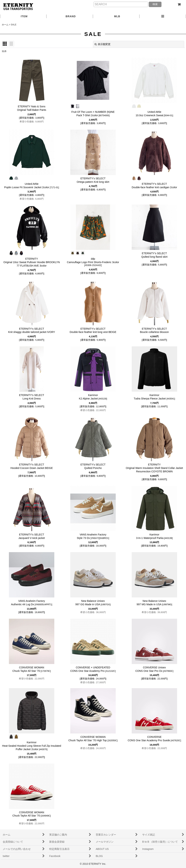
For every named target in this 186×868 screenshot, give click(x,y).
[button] (163, 17)
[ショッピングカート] (179, 5)
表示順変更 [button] (102, 44)
